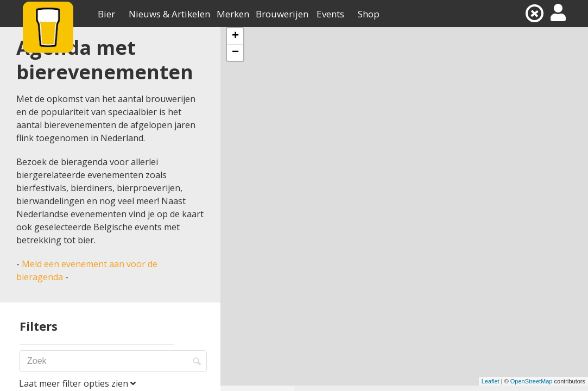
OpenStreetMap (532, 381)
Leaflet (491, 381)
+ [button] (235, 36)
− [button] (235, 53)
